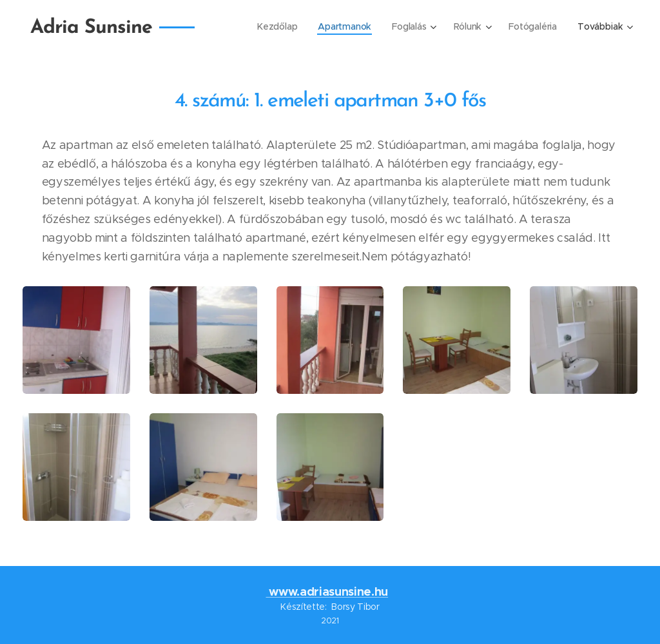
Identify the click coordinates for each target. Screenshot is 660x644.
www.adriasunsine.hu (328, 591)
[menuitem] (277, 26)
